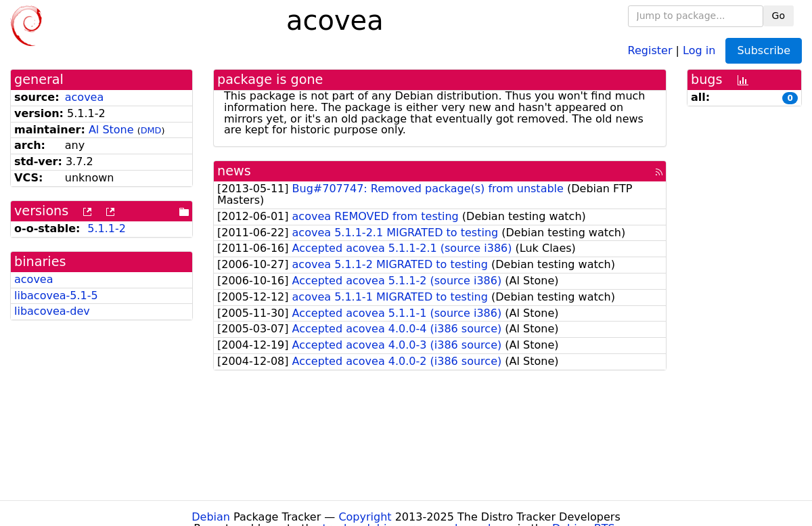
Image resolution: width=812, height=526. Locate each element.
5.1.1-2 (107, 228)
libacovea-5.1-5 (56, 295)
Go (779, 16)
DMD (151, 130)
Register (650, 50)
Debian (211, 517)
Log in (699, 50)
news (234, 171)
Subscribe (764, 50)
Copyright (365, 517)
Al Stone (111, 130)
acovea (85, 97)
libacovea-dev (52, 311)
